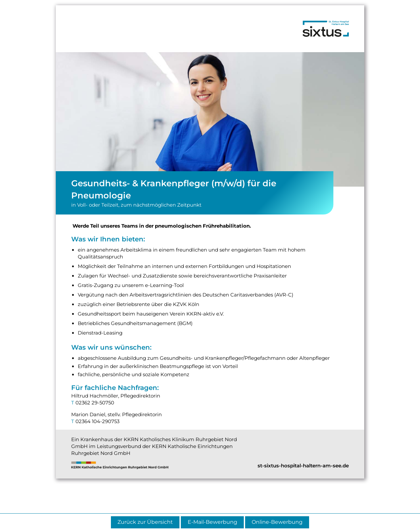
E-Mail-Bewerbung (212, 522)
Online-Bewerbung (277, 522)
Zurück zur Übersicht (145, 522)
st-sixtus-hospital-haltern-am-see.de (303, 466)
